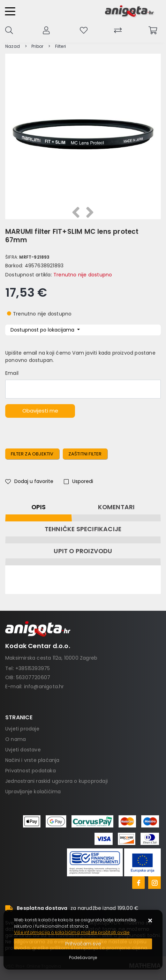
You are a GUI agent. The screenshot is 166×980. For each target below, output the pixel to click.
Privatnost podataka (31, 771)
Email (12, 373)
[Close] (83, 944)
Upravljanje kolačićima (33, 792)
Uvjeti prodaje (22, 729)
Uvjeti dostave (23, 750)
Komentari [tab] (116, 507)
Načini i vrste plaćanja (32, 760)
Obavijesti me (40, 411)
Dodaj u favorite (29, 481)
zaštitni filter (85, 454)
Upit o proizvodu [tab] (83, 551)
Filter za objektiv (32, 454)
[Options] (83, 958)
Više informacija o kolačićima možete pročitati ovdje (72, 932)
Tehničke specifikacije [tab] (83, 529)
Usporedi (78, 481)
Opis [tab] (39, 507)
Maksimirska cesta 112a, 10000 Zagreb (51, 658)
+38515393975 (33, 668)
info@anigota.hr (44, 686)
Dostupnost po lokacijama (43, 330)
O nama (16, 739)
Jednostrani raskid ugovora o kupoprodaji (56, 781)
